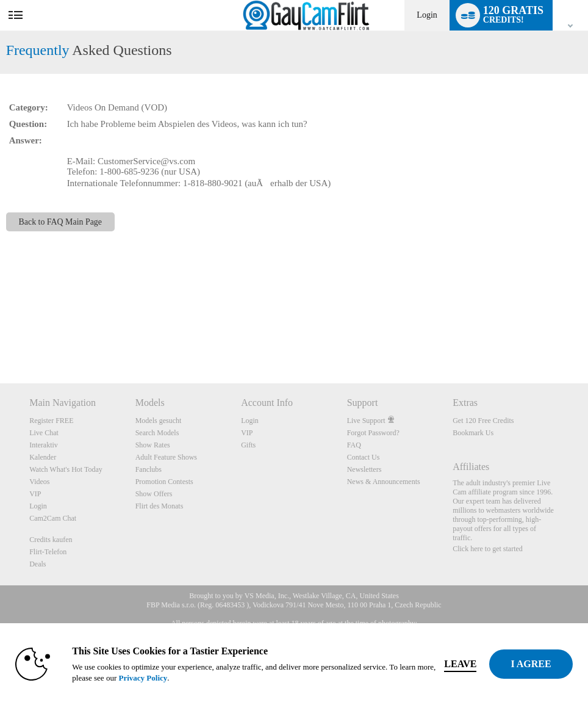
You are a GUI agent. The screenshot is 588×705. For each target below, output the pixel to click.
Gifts (248, 445)
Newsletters (364, 469)
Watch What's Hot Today (66, 469)
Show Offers (154, 494)
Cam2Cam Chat (53, 518)
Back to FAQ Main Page (60, 222)
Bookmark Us (473, 433)
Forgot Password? (373, 433)
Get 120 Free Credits (483, 421)
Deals (38, 564)
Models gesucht (159, 421)
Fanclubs (149, 469)
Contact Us (364, 457)
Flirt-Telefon (48, 552)
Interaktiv (44, 445)
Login (427, 15)
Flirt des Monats (160, 506)
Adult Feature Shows (166, 457)
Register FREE (51, 421)
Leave (460, 664)
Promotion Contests (164, 482)
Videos (39, 482)
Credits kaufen (51, 540)
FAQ (354, 445)
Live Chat (44, 433)
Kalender (43, 457)
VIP (35, 494)
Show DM (0, 338)
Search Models (157, 433)
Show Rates (153, 445)
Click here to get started (488, 549)
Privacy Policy (143, 678)
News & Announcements (384, 482)
